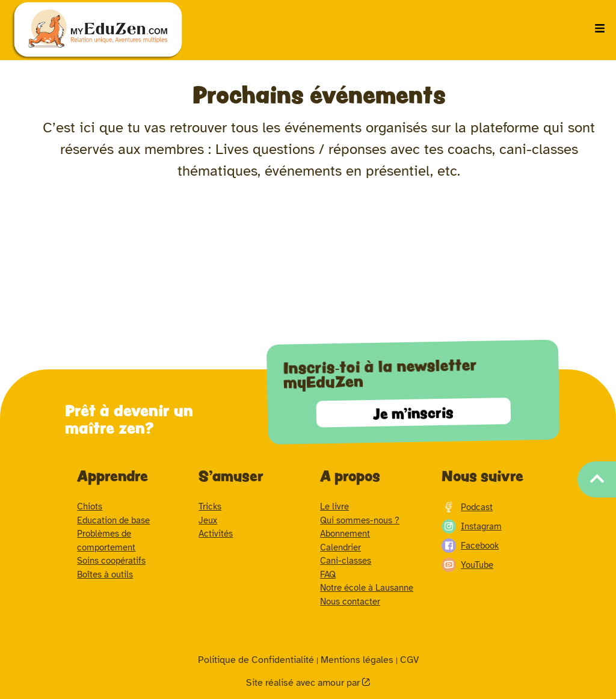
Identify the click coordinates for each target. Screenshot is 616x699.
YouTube (467, 565)
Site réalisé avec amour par (304, 683)
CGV (409, 660)
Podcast (467, 507)
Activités (216, 534)
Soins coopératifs (111, 561)
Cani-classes (346, 561)
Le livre (334, 507)
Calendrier (340, 547)
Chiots (90, 507)
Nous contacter (350, 602)
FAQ (328, 574)
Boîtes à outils (105, 574)
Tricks (210, 507)
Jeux (208, 520)
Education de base (113, 520)
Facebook (470, 546)
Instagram (472, 526)
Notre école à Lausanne (367, 588)
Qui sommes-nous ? (360, 520)
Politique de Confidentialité (256, 660)
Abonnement (345, 534)
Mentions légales (357, 660)
